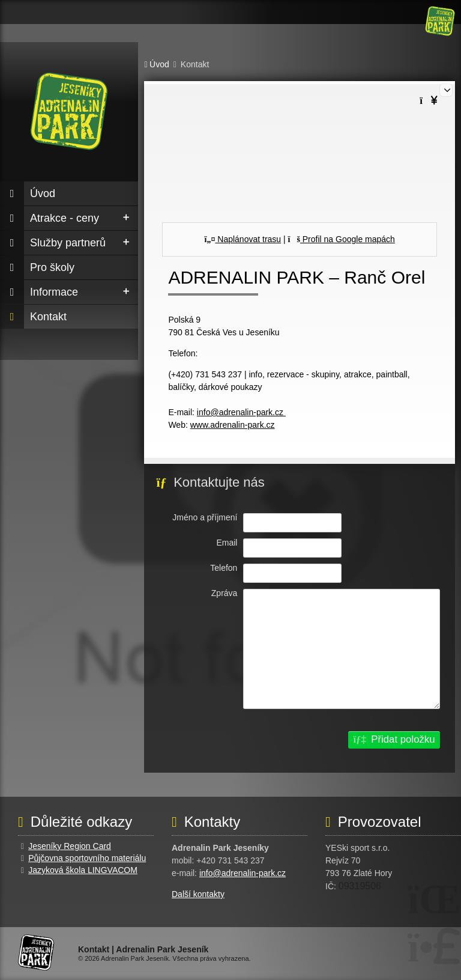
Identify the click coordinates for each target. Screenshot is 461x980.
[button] (394, 740)
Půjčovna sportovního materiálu (87, 858)
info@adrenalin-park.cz (241, 412)
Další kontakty (198, 894)
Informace (54, 292)
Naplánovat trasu (243, 239)
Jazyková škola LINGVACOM (83, 870)
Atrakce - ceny (65, 218)
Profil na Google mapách (342, 239)
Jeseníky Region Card (70, 846)
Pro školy (52, 267)
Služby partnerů (68, 243)
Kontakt (48, 317)
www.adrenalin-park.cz (233, 425)
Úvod (440, 21)
